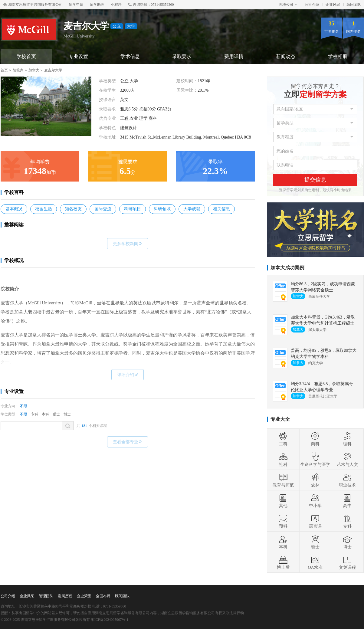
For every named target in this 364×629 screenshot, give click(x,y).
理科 (347, 439)
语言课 (315, 521)
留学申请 (76, 5)
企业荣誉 (84, 596)
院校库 (18, 70)
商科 (315, 439)
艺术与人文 (347, 460)
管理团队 (46, 596)
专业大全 (280, 419)
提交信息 (315, 180)
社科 (283, 460)
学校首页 (26, 56)
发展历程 (65, 596)
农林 (315, 480)
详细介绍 (128, 375)
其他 (283, 501)
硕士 (56, 414)
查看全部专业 (128, 442)
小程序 (116, 5)
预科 (283, 521)
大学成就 (192, 209)
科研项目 (133, 209)
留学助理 (97, 5)
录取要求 (182, 56)
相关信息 (221, 209)
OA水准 (315, 562)
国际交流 (103, 209)
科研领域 (162, 209)
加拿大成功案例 (287, 268)
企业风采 (333, 5)
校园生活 (44, 209)
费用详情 (234, 56)
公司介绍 (312, 5)
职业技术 (347, 480)
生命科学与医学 (315, 460)
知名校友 (73, 209)
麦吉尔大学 (53, 70)
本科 (45, 414)
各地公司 (288, 5)
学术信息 (130, 56)
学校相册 (338, 56)
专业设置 (78, 56)
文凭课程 (347, 562)
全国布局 (103, 596)
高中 (347, 501)
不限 (24, 406)
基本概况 (14, 209)
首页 (4, 70)
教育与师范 (283, 480)
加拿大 (34, 70)
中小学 (315, 501)
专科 (34, 414)
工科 (283, 439)
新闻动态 (286, 56)
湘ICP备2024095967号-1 (110, 620)
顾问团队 (354, 5)
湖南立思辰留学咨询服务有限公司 (33, 5)
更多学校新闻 (128, 244)
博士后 (283, 562)
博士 (67, 414)
